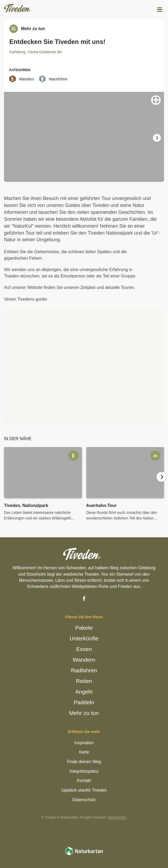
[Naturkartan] (84, 854)
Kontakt (84, 781)
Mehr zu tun (84, 713)
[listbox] (84, 137)
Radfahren (84, 670)
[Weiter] (157, 138)
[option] (84, 137)
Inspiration (84, 742)
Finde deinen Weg (84, 761)
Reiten (84, 681)
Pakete (84, 628)
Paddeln (84, 702)
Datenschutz (84, 799)
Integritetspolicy (84, 771)
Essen (84, 649)
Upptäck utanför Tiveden (84, 790)
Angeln (84, 691)
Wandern (84, 660)
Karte (84, 752)
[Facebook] (84, 598)
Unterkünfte (84, 638)
